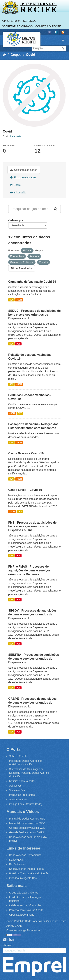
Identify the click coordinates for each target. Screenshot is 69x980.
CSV (11, 300)
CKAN (9, 940)
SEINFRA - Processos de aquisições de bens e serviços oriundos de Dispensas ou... (34, 659)
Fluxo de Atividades (23, 177)
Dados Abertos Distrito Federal (27, 869)
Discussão (18, 193)
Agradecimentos (18, 799)
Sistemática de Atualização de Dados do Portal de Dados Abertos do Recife (29, 773)
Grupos (16, 55)
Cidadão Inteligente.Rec (23, 878)
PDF (18, 344)
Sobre (15, 185)
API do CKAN (14, 926)
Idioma (7, 945)
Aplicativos (15, 786)
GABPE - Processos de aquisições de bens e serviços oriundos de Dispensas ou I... (32, 703)
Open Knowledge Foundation (23, 930)
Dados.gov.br (17, 860)
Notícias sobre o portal (22, 781)
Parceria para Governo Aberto (26, 910)
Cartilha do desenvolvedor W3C (27, 828)
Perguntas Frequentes (22, 795)
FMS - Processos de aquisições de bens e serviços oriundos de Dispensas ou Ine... (32, 526)
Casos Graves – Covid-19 (26, 453)
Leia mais (16, 136)
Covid (31, 55)
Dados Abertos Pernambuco (25, 855)
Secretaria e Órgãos (17, 26)
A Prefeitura (11, 21)
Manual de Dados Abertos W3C (27, 819)
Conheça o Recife (48, 26)
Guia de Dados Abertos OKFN (26, 832)
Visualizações (17, 790)
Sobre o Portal (17, 756)
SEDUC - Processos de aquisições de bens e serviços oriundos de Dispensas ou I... (34, 315)
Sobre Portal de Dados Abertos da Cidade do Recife (36, 921)
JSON (19, 300)
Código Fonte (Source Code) (26, 804)
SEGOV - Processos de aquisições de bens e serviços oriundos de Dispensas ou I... (32, 614)
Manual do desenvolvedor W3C (27, 823)
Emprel (34, 967)
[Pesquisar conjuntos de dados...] (30, 209)
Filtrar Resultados (22, 268)
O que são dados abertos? (24, 893)
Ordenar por (16, 220)
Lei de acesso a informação (25, 905)
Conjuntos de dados (24, 170)
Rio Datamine (17, 864)
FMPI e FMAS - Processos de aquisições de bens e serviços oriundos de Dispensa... (29, 570)
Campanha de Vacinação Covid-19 (32, 282)
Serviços (30, 21)
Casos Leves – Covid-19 (25, 490)
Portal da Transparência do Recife (29, 873)
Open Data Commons (22, 915)
